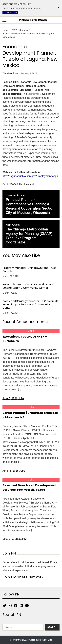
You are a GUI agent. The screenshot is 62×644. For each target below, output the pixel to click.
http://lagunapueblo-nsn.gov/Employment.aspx (30, 176)
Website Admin (10, 73)
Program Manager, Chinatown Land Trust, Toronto (29, 270)
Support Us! (10, 13)
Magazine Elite (45, 640)
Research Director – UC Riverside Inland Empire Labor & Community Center (28, 286)
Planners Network (33, 20)
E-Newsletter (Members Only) (22, 8)
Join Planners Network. (23, 577)
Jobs (31, 331)
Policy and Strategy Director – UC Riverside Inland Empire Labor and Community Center (30, 304)
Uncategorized (26, 184)
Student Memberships (17, 4)
